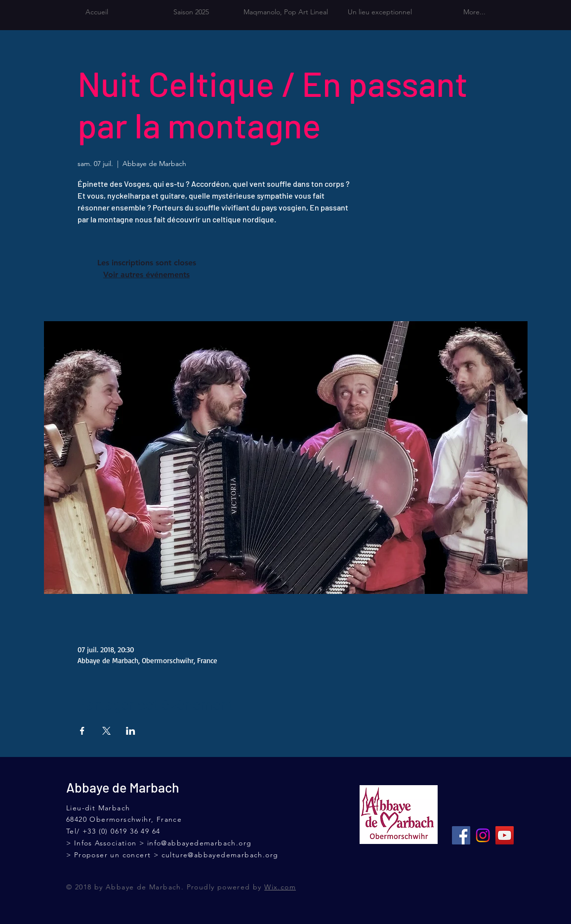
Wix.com (280, 887)
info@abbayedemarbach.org (200, 843)
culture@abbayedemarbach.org (220, 855)
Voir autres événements (146, 274)
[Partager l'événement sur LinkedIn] (131, 731)
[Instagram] (483, 835)
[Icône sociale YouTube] (505, 835)
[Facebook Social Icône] (461, 835)
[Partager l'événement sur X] (106, 731)
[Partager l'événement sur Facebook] (82, 731)
